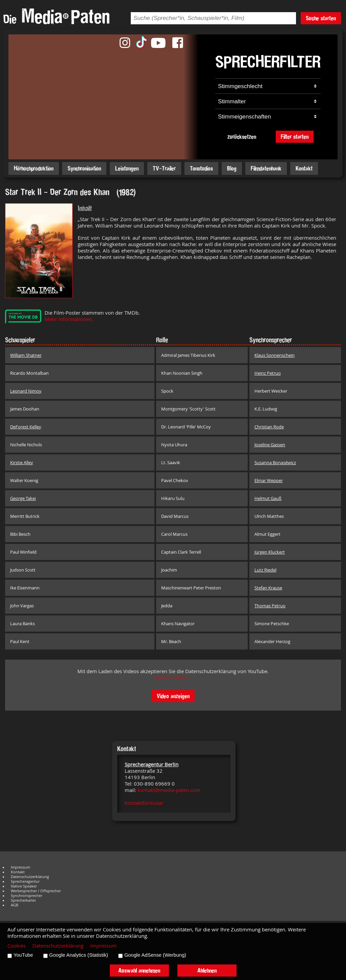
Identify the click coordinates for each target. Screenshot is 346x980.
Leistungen (127, 168)
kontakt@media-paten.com (169, 790)
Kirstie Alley (22, 462)
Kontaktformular (144, 803)
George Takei (23, 498)
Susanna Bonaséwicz (275, 462)
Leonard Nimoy (26, 391)
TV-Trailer (164, 168)
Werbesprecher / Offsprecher (36, 891)
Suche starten (321, 18)
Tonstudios (201, 168)
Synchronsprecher (27, 896)
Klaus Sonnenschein (275, 355)
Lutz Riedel (265, 570)
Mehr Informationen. (69, 319)
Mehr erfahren (173, 678)
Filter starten (295, 137)
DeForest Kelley (26, 427)
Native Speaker (24, 886)
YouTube (23, 955)
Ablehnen (207, 970)
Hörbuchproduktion (34, 168)
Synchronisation (84, 168)
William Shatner (26, 355)
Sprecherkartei (23, 900)
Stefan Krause (268, 588)
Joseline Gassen (270, 445)
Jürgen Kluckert (270, 552)
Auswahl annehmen (139, 970)
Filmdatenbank (266, 168)
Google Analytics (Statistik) (79, 955)
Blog (232, 168)
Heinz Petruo (268, 373)
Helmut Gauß (268, 498)
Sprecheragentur (25, 881)
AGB (15, 905)
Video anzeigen (173, 696)
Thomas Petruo (270, 606)
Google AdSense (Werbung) (155, 955)
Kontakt (304, 168)
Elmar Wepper (269, 480)
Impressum (20, 867)
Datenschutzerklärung (30, 877)
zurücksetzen (242, 137)
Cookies (17, 946)
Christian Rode (269, 427)
